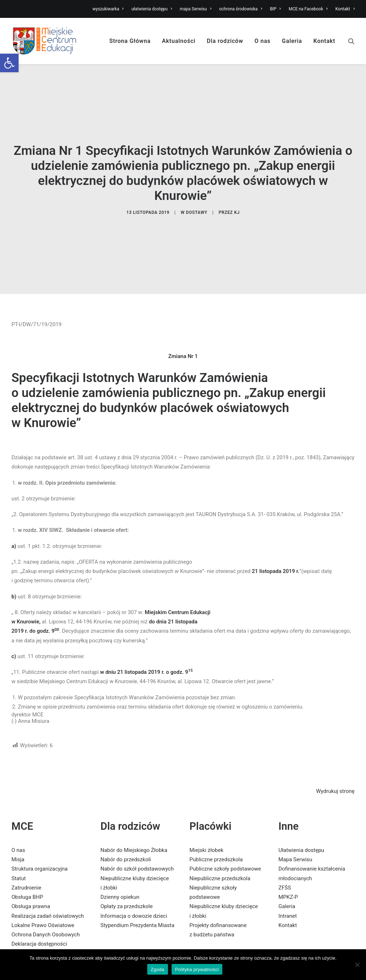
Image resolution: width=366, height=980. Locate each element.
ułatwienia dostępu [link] (152, 9)
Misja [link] (18, 832)
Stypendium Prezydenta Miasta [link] (137, 898)
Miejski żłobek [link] (206, 823)
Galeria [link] (292, 41)
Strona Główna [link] (130, 41)
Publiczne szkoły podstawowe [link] (225, 841)
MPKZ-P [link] (288, 869)
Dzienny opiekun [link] (120, 869)
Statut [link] (19, 851)
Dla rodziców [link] (225, 41)
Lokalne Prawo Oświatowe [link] (43, 898)
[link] (9, 63)
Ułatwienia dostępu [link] (301, 823)
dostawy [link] (197, 199)
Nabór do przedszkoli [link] (126, 832)
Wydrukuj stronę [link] (335, 764)
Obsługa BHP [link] (27, 869)
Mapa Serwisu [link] (295, 832)
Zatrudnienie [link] (26, 860)
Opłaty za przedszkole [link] (127, 879)
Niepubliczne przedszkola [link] (220, 851)
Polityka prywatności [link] (197, 969)
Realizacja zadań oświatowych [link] (48, 888)
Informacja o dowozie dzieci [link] (134, 888)
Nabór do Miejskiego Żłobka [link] (134, 823)
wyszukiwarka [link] (108, 9)
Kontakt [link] (345, 9)
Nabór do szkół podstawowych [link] (137, 841)
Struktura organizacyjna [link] (39, 841)
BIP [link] (275, 9)
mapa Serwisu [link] (196, 9)
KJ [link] (237, 199)
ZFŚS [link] (285, 860)
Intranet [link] (288, 888)
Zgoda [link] (158, 969)
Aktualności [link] (179, 41)
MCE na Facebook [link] (308, 9)
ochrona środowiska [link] (241, 9)
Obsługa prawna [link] (31, 879)
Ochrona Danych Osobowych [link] (46, 907)
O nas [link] (263, 41)
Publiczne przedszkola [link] (216, 832)
